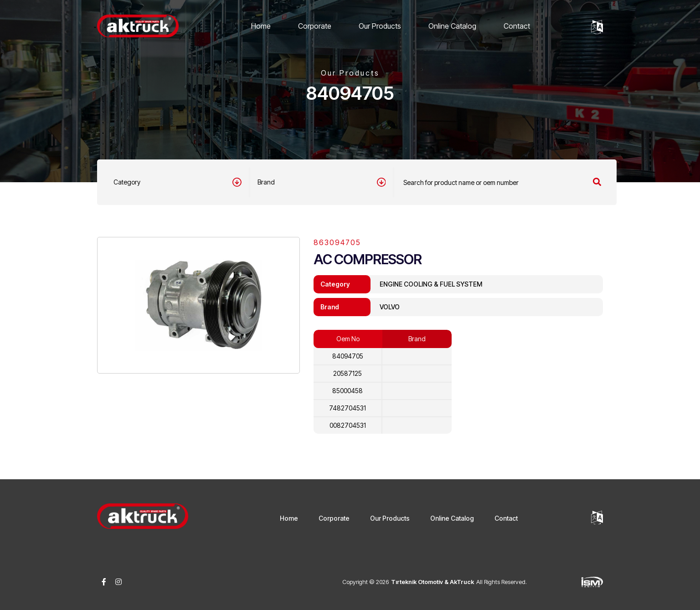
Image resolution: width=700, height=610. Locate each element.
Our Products (380, 26)
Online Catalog (452, 26)
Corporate (315, 26)
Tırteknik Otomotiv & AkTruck (432, 582)
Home (261, 26)
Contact (517, 26)
